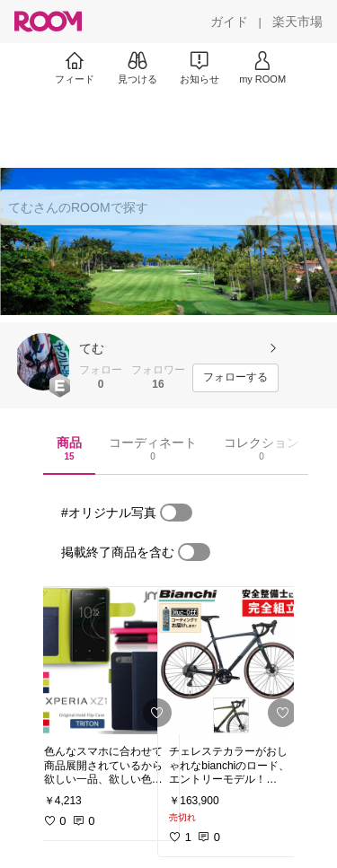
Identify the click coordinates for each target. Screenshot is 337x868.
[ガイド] (229, 22)
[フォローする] (235, 378)
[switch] (176, 513)
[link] (106, 661)
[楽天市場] (297, 22)
